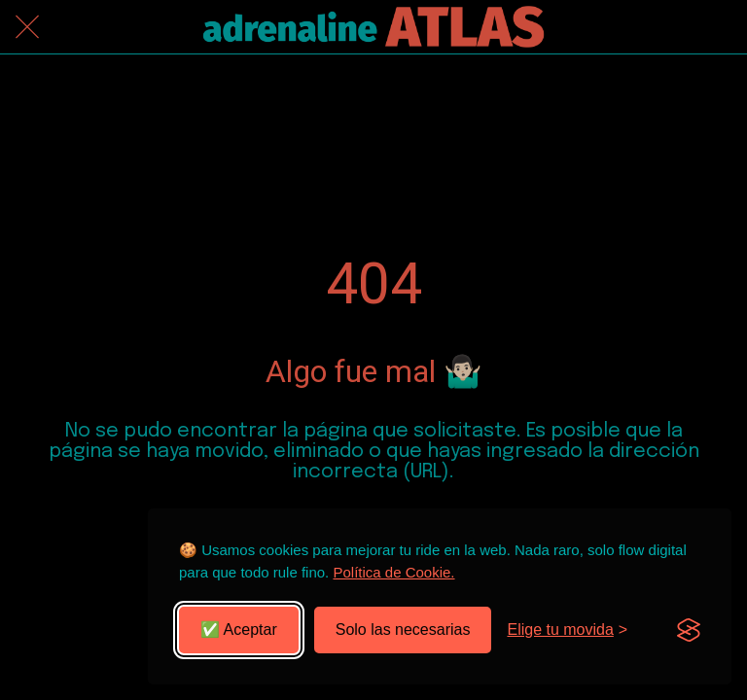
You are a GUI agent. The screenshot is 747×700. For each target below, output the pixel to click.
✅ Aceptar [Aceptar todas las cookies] (239, 630)
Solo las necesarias (403, 630)
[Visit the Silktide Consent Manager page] (689, 630)
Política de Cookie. (393, 572)
